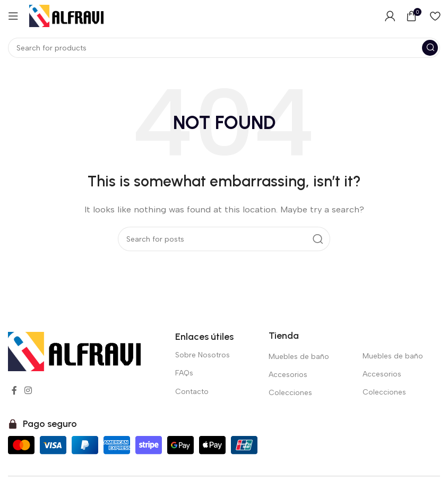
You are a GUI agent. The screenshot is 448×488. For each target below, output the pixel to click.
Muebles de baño (299, 357)
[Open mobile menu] (13, 16)
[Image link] (74, 351)
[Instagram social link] (28, 391)
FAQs (184, 373)
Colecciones (290, 393)
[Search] (224, 48)
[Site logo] (66, 15)
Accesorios (288, 375)
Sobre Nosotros (203, 355)
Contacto (192, 392)
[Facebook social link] (14, 391)
